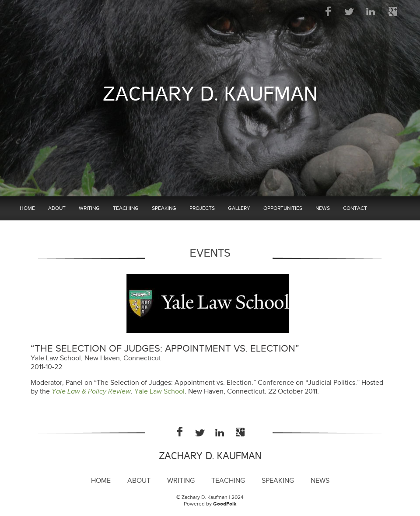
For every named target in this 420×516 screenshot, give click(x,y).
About (57, 208)
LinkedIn (371, 11)
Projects (202, 208)
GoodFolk (225, 504)
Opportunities (283, 208)
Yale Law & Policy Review (91, 392)
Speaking (164, 208)
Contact (355, 208)
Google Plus (393, 11)
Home (27, 208)
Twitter (350, 11)
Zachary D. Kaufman (210, 94)
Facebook (328, 11)
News (323, 208)
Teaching (126, 208)
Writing (89, 208)
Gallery (239, 208)
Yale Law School (159, 392)
